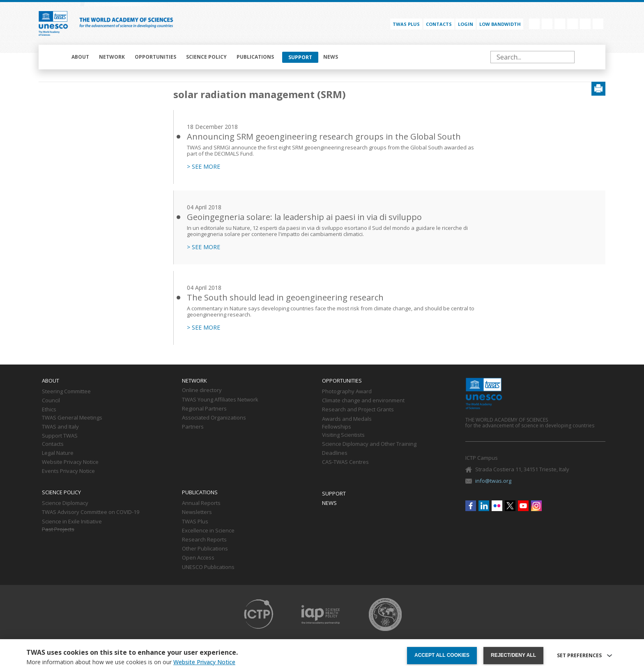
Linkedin (547, 24)
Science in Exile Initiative (72, 522)
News (331, 57)
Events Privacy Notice (68, 471)
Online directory (202, 390)
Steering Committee (66, 392)
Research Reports (204, 540)
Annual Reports (201, 503)
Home (56, 57)
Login (466, 24)
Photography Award (347, 392)
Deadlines (335, 453)
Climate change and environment (363, 401)
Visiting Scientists (343, 435)
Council (51, 401)
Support (300, 57)
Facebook (534, 24)
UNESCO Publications (208, 567)
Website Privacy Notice (70, 462)
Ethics (49, 410)
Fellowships (337, 427)
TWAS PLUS (406, 24)
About (80, 57)
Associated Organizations (214, 418)
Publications (255, 57)
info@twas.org (493, 481)
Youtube (585, 24)
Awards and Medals (347, 419)
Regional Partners (204, 409)
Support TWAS (60, 436)
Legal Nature (58, 453)
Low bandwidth (500, 24)
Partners (193, 427)
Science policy (206, 57)
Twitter (573, 24)
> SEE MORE (204, 167)
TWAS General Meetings (72, 418)
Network (112, 57)
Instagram (598, 24)
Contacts (439, 24)
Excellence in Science (208, 531)
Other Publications (205, 549)
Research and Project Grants (358, 410)
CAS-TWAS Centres (345, 462)
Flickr (560, 24)
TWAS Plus (195, 522)
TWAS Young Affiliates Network (220, 400)
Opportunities (155, 57)
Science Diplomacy (65, 503)
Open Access (198, 558)
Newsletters (197, 512)
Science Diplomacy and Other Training (369, 444)
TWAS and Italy (60, 427)
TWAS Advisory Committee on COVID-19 (91, 512)
